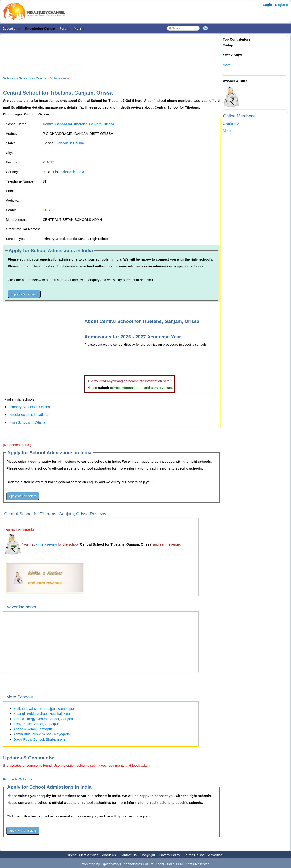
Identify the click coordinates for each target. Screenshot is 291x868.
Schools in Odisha (33, 78)
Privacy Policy (169, 855)
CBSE (47, 210)
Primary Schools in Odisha (30, 407)
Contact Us (128, 855)
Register (282, 5)
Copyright (148, 855)
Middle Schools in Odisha (29, 415)
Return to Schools (18, 779)
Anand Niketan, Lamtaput (33, 729)
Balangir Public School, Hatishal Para (42, 714)
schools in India (72, 172)
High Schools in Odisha (28, 422)
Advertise (215, 855)
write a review (47, 544)
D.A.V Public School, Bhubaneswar (40, 739)
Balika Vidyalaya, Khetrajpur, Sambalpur (44, 709)
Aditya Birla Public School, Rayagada (42, 734)
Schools (9, 78)
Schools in (59, 78)
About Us (109, 855)
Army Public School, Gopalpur (36, 724)
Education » (11, 28)
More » (79, 28)
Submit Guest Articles (82, 855)
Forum (64, 28)
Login (267, 5)
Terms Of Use (194, 855)
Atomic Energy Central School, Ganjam (43, 719)
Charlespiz (231, 124)
